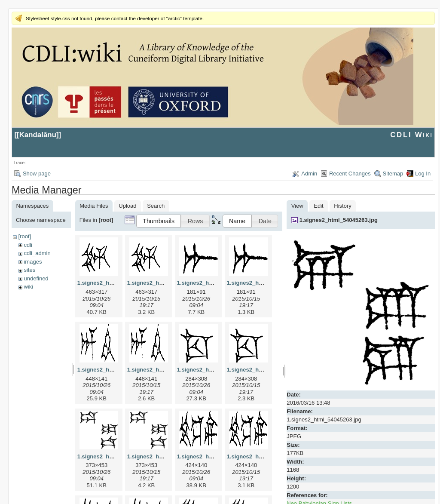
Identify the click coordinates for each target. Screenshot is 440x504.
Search (156, 206)
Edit (318, 206)
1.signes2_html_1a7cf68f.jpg (215, 283)
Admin (309, 174)
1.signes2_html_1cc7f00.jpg (214, 370)
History (342, 206)
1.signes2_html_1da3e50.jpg (115, 456)
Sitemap (393, 174)
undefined (36, 278)
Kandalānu (38, 135)
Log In (423, 174)
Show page (37, 174)
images (33, 262)
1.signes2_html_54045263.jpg (339, 220)
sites (29, 270)
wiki (28, 287)
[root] (24, 236)
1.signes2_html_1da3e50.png (166, 456)
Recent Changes (350, 174)
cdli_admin (37, 253)
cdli (28, 245)
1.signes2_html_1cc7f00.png (265, 370)
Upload (127, 206)
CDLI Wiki (411, 135)
